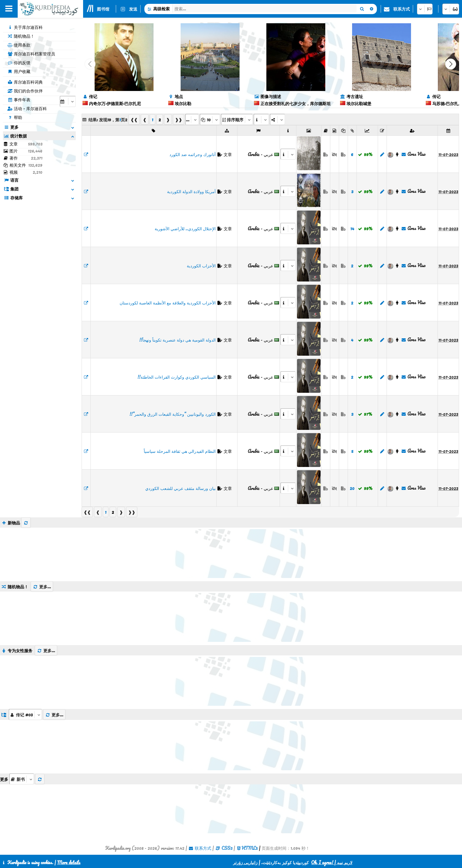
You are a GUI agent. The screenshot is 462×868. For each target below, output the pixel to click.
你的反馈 (19, 62)
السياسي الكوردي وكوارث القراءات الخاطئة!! (177, 377)
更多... (42, 587)
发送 (133, 9)
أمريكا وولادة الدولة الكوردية (191, 191)
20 (352, 488)
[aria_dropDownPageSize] (210, 119)
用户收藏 (19, 71)
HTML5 (250, 848)
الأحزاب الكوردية (201, 266)
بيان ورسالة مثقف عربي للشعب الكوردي (180, 488)
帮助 (15, 117)
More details (69, 862)
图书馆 (103, 9)
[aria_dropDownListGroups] (25, 714)
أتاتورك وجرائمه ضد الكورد (193, 154)
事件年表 (19, 100)
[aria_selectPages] (192, 119)
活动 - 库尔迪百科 (27, 108)
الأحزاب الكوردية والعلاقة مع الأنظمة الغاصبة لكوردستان (168, 303)
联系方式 (402, 9)
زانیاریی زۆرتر (245, 862)
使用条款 (19, 45)
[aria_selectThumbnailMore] (22, 779)
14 (352, 228)
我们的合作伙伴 (25, 91)
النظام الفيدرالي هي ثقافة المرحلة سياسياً (180, 451)
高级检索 (161, 9)
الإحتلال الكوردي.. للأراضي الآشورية (185, 228)
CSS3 (227, 848)
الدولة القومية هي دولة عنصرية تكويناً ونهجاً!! (178, 340)
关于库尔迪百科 (25, 27)
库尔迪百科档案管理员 (31, 54)
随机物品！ (21, 36)
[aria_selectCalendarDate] (68, 101)
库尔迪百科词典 (25, 82)
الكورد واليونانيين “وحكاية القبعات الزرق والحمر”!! (173, 414)
